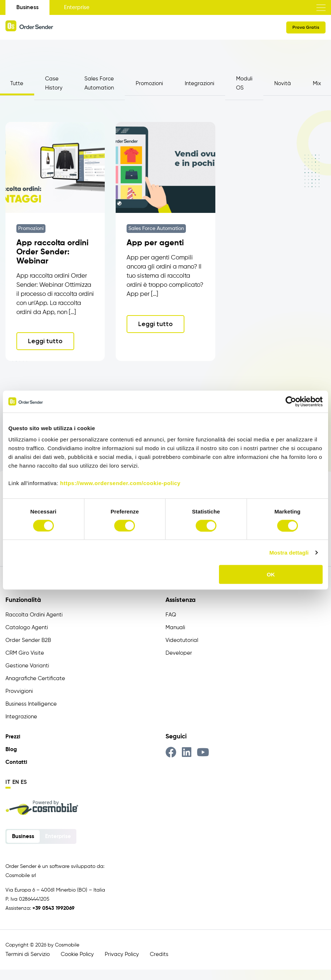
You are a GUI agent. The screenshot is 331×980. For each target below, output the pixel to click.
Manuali (175, 629)
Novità (283, 84)
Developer (179, 654)
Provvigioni (19, 692)
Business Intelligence (31, 705)
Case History (54, 83)
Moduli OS (244, 83)
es (24, 783)
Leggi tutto (45, 342)
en (16, 783)
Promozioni (149, 84)
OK (271, 574)
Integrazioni (200, 84)
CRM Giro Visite (25, 654)
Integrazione (21, 718)
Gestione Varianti (27, 667)
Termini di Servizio (28, 955)
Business (27, 7)
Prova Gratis (306, 27)
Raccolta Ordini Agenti (34, 616)
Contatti (16, 763)
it (8, 783)
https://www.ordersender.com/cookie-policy (120, 483)
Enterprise (77, 7)
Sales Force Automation (99, 83)
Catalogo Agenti (27, 629)
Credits (159, 955)
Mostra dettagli (289, 552)
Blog (11, 751)
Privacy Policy (122, 955)
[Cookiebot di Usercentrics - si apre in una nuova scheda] (291, 401)
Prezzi (13, 738)
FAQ (171, 616)
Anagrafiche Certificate (35, 680)
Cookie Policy (77, 955)
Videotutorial (182, 641)
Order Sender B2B (28, 641)
